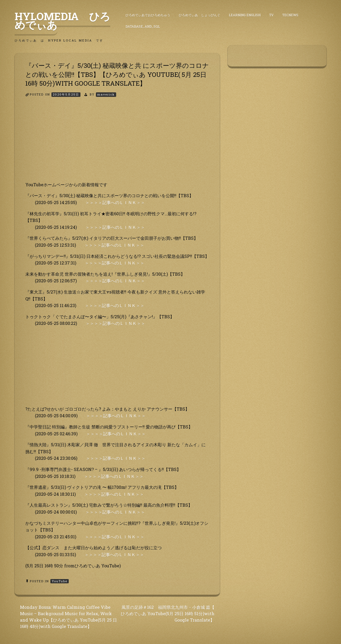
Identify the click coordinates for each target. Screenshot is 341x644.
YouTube (60, 581)
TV (271, 15)
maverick (106, 94)
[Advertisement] (117, 144)
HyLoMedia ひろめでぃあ (62, 20)
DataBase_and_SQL (143, 26)
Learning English (245, 15)
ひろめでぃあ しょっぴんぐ (200, 15)
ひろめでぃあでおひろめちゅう (148, 15)
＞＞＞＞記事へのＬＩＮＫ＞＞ (115, 202)
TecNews (290, 15)
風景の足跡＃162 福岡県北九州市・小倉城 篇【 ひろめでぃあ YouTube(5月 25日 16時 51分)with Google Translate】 (168, 614)
